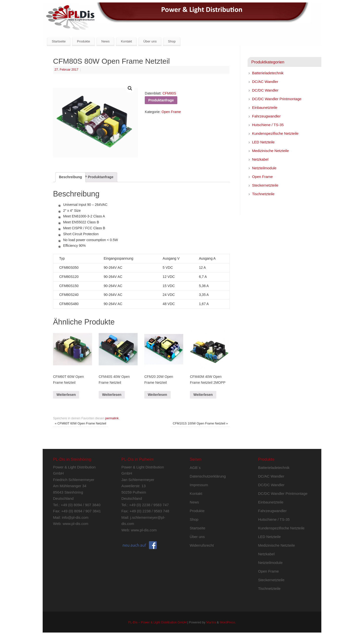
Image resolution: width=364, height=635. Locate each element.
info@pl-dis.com (75, 517)
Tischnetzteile (263, 194)
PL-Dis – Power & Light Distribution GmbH (157, 622)
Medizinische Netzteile (270, 151)
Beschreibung (70, 177)
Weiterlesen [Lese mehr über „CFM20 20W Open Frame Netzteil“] (157, 395)
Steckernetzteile (265, 185)
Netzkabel (260, 159)
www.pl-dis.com (75, 524)
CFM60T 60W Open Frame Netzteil (80, 423)
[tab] (70, 177)
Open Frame (171, 112)
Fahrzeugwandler (266, 116)
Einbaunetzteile (265, 107)
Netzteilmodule (264, 168)
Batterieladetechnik (268, 73)
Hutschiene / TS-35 (268, 125)
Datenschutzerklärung (208, 476)
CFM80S (169, 93)
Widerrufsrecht (202, 545)
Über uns (150, 41)
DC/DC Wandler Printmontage (277, 99)
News (105, 41)
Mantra (211, 622)
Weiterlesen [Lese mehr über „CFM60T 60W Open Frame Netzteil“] (66, 395)
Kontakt (126, 41)
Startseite (59, 41)
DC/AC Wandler (265, 82)
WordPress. (228, 622)
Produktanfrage (100, 177)
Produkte (83, 41)
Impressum (199, 485)
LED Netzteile (263, 142)
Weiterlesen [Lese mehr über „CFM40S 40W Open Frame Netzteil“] (112, 395)
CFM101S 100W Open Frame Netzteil (200, 423)
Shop (172, 41)
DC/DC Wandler (265, 90)
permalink (112, 418)
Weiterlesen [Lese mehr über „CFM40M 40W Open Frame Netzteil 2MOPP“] (203, 395)
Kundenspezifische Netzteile (275, 133)
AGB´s (195, 468)
